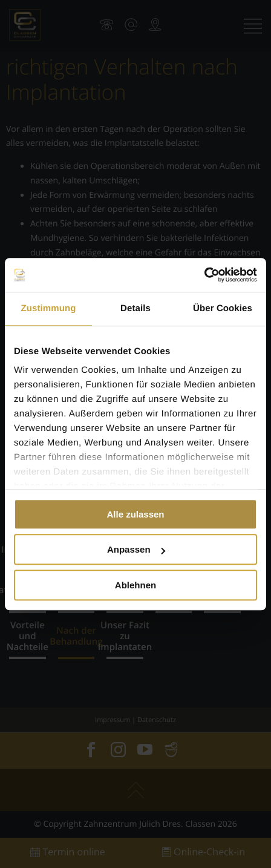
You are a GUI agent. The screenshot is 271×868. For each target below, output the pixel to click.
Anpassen (136, 549)
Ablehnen (135, 585)
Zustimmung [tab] (49, 308)
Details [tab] (135, 308)
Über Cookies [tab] (223, 308)
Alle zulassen (135, 514)
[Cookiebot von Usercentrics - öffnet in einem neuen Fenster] (204, 275)
